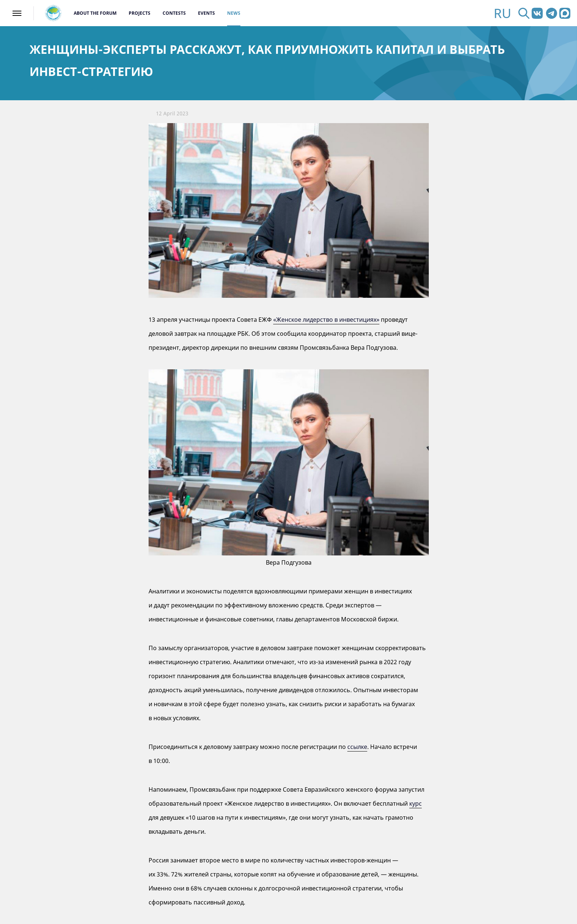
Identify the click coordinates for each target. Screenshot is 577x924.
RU (503, 13)
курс (416, 803)
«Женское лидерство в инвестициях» (326, 320)
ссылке (357, 747)
